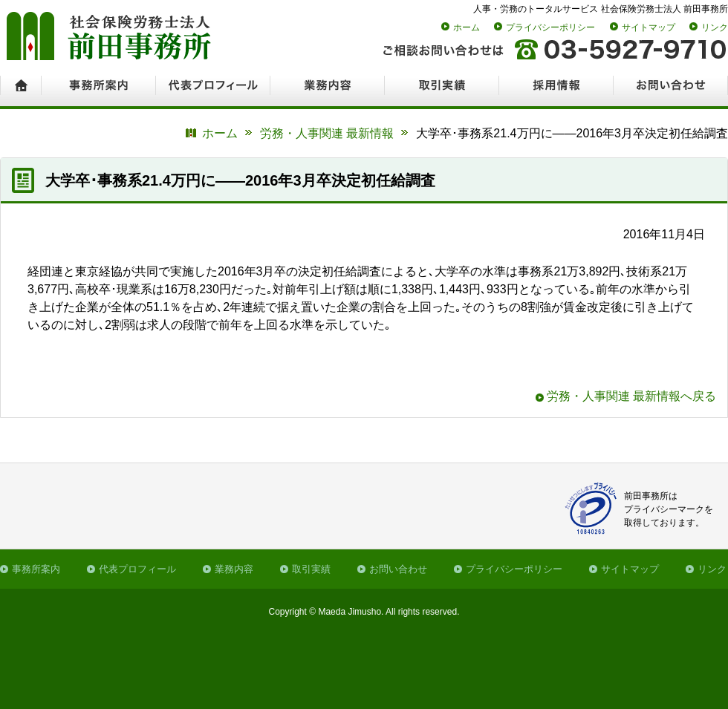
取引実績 (311, 569)
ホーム (467, 27)
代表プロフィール (137, 569)
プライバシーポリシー (550, 27)
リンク (715, 27)
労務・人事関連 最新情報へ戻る (631, 396)
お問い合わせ (398, 569)
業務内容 (234, 569)
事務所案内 (36, 569)
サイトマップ (649, 27)
